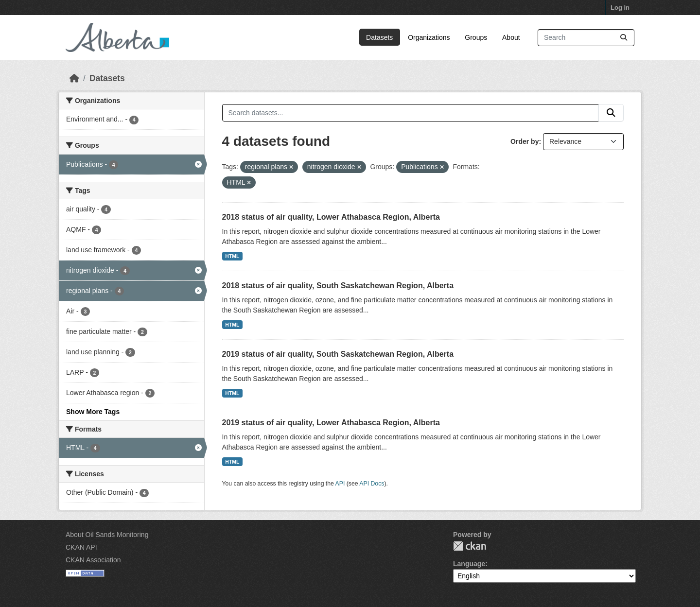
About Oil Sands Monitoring (107, 535)
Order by (525, 141)
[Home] (74, 78)
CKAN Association (93, 560)
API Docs (372, 484)
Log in (620, 8)
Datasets (379, 37)
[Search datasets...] (586, 38)
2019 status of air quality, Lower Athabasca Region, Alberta (331, 423)
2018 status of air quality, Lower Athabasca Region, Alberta (331, 217)
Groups (476, 37)
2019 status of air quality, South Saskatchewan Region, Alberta (338, 354)
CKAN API (81, 547)
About (511, 37)
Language (469, 564)
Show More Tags (93, 412)
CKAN (470, 546)
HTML (232, 256)
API (340, 484)
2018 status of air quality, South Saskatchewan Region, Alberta (338, 286)
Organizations (429, 37)
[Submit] (624, 38)
